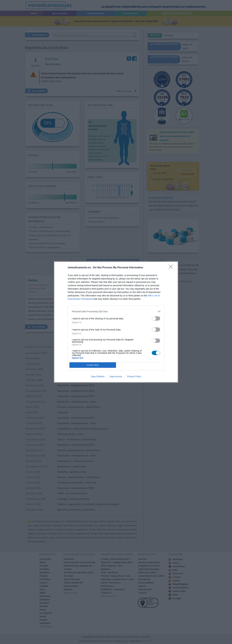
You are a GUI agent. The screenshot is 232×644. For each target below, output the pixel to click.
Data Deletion (98, 376)
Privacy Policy (134, 376)
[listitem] (116, 311)
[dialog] (116, 322)
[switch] (156, 318)
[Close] (172, 268)
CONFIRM (93, 365)
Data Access (116, 376)
